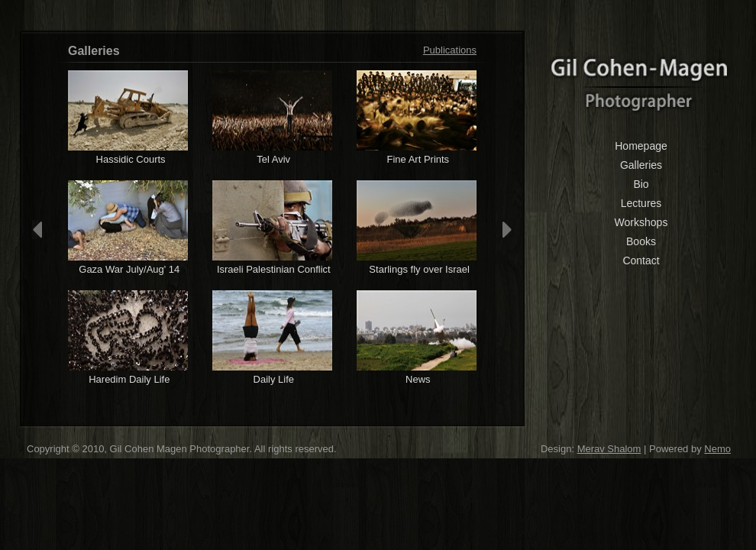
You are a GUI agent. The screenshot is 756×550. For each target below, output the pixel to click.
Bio (641, 184)
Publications (450, 50)
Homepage (641, 146)
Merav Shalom (609, 449)
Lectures (641, 203)
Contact (641, 260)
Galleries (641, 165)
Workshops (641, 222)
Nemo (717, 449)
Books (641, 241)
